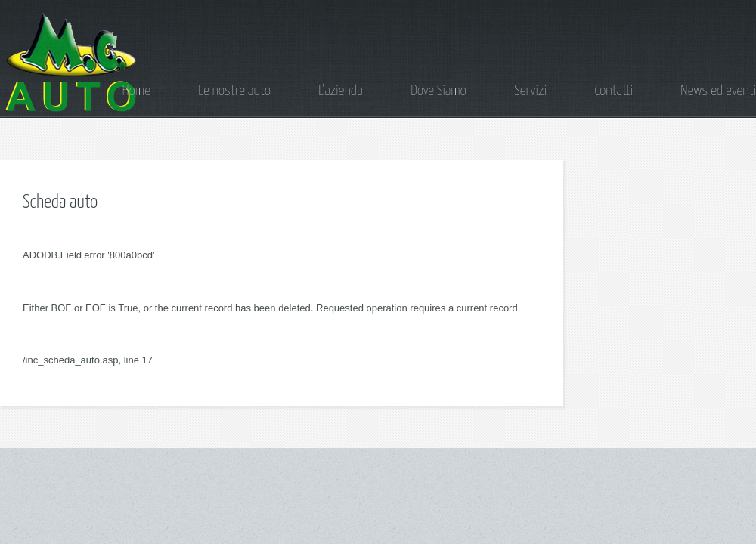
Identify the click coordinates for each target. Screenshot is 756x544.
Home (136, 91)
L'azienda (341, 91)
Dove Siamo (438, 91)
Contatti (613, 91)
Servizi (530, 91)
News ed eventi (718, 91)
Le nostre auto (234, 91)
